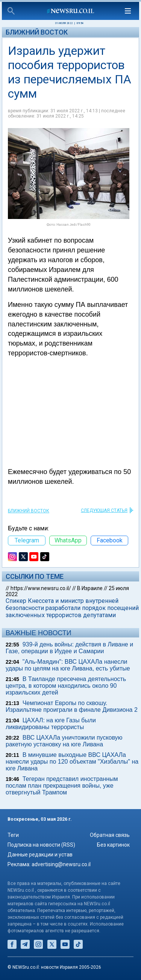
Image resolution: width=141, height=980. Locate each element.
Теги (13, 835)
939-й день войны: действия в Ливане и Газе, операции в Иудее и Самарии (69, 648)
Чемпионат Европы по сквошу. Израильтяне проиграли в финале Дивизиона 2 (72, 706)
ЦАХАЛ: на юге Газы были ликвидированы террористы (51, 724)
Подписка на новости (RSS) (41, 845)
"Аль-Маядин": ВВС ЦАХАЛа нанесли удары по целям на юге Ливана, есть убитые (68, 665)
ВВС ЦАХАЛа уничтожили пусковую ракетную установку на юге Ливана (64, 741)
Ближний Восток (37, 32)
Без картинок (113, 845)
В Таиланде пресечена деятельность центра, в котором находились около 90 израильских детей (66, 686)
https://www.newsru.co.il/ (41, 588)
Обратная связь (110, 835)
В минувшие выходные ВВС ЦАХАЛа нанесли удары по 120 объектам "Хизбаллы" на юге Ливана (72, 762)
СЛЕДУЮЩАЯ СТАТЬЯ (104, 510)
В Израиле (90, 588)
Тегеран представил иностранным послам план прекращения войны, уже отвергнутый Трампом (62, 786)
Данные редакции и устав (40, 855)
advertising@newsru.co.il (61, 864)
